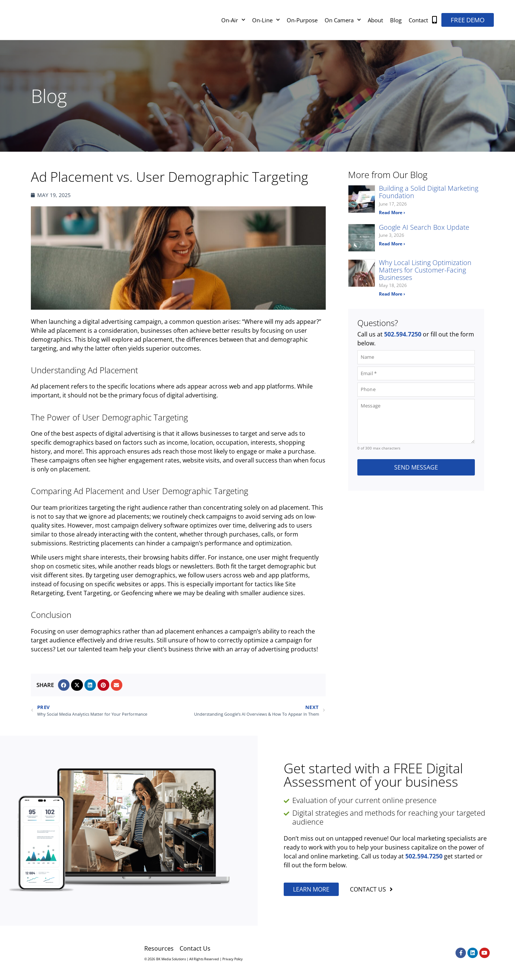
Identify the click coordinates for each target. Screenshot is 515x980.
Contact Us (195, 948)
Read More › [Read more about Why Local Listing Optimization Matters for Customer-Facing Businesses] (392, 294)
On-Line (266, 20)
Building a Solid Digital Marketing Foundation (429, 192)
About (375, 20)
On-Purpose (302, 20)
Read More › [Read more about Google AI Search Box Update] (392, 244)
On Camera (343, 20)
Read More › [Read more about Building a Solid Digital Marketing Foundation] (392, 212)
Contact (418, 20)
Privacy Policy (233, 959)
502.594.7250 (403, 334)
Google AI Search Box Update (424, 227)
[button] (64, 685)
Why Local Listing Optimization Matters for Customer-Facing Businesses (425, 270)
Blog (396, 20)
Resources (159, 948)
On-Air (233, 20)
